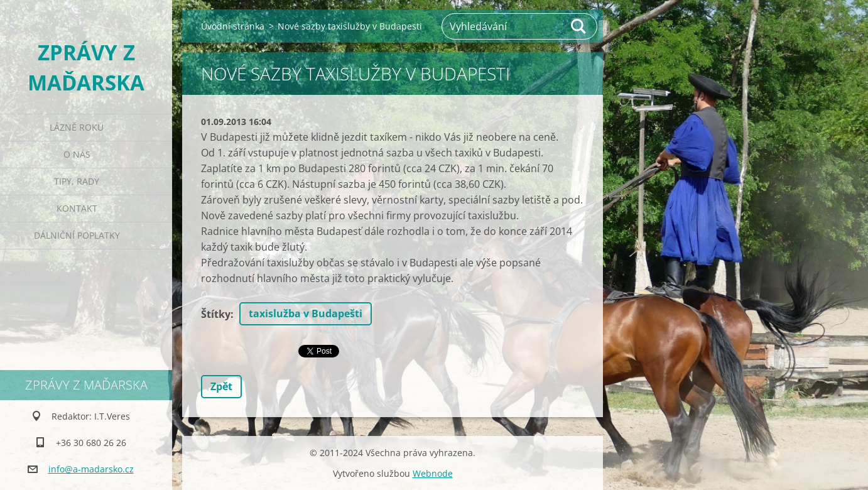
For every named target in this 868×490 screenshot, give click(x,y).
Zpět (221, 386)
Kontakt (77, 208)
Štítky (216, 314)
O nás (77, 154)
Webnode (433, 473)
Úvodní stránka (233, 26)
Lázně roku (77, 127)
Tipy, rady (77, 181)
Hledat (579, 26)
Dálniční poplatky (77, 235)
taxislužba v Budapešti (306, 313)
